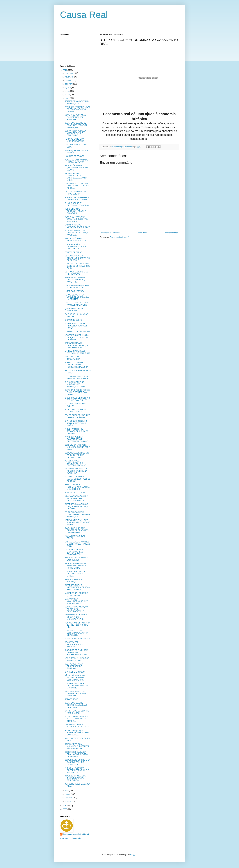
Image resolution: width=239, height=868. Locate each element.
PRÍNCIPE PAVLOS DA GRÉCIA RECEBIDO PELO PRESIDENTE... (77, 770)
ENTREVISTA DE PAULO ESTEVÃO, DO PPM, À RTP (77, 352)
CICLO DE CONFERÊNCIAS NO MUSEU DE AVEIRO (76, 304)
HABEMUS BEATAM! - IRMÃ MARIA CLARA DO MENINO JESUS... (77, 522)
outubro (68, 80)
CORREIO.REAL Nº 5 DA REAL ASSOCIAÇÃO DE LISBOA (76, 574)
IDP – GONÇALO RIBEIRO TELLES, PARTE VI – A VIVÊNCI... (76, 423)
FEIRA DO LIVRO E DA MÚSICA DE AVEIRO (74, 140)
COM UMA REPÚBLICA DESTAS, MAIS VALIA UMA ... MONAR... (77, 686)
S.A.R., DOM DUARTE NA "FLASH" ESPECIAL (75, 411)
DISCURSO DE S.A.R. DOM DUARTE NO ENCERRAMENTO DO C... (77, 652)
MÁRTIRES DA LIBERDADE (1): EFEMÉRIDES (76, 594)
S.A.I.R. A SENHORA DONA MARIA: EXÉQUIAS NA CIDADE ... (76, 719)
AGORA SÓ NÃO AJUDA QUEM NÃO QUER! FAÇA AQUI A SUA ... (77, 219)
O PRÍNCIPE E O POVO (75, 672)
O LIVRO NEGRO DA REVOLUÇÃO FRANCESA (77, 204)
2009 (65, 809)
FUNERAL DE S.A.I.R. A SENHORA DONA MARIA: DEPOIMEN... (77, 633)
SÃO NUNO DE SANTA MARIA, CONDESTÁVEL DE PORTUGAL (78, 479)
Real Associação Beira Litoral (76, 834)
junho (68, 95)
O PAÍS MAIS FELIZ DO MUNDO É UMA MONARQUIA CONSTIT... (76, 384)
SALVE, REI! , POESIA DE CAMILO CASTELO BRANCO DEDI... (75, 552)
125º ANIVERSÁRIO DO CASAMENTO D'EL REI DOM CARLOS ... (76, 247)
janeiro (68, 801)
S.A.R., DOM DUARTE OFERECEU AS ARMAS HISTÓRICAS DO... (76, 705)
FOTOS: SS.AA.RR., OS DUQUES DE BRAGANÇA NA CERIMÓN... (77, 297)
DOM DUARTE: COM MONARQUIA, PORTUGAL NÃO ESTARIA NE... (77, 746)
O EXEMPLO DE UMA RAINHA (78, 332)
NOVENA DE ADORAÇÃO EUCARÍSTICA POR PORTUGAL (75, 117)
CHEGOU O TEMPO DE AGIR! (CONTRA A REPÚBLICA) (77, 286)
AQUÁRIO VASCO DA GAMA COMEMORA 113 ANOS (77, 198)
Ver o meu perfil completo (70, 838)
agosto (68, 88)
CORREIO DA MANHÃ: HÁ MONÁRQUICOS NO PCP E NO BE (77, 447)
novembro (69, 77)
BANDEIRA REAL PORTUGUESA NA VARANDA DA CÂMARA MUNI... (76, 177)
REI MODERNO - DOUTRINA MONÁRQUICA (77, 102)
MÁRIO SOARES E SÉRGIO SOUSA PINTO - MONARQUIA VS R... (76, 617)
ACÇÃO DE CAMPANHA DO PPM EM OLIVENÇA (76, 161)
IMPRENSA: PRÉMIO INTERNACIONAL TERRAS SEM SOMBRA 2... (77, 587)
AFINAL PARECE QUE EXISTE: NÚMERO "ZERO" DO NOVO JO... (77, 733)
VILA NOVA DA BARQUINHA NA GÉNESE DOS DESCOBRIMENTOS (76, 498)
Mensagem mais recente (110, 233)
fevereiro (69, 798)
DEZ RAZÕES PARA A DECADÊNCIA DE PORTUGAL (74, 666)
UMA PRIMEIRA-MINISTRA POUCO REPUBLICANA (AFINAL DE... (76, 471)
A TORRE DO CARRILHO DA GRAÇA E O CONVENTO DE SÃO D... (77, 337)
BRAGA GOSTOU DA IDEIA (76, 493)
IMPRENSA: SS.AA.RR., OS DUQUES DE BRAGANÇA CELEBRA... (77, 506)
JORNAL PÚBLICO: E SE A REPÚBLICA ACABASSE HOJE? (76, 326)
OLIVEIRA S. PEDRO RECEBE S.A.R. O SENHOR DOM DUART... (77, 392)
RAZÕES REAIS (71, 699)
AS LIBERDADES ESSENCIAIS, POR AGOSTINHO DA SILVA (75, 463)
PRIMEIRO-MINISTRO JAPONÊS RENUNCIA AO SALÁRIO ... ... (77, 431)
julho (67, 91)
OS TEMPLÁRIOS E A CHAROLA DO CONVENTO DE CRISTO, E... (77, 258)
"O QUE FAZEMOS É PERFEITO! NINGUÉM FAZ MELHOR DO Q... (77, 487)
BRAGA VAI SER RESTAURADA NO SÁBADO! (74, 644)
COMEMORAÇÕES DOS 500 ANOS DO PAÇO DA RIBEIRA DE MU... (77, 455)
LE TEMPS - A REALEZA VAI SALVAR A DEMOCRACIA (77, 377)
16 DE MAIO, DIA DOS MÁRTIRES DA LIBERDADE (77, 726)
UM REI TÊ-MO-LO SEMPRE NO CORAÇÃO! (77, 712)
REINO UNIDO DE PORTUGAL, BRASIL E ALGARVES (75, 211)
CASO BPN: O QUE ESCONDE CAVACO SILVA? (78, 226)
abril (67, 791)
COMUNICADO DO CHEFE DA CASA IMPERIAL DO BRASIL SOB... (77, 762)
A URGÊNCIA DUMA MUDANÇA (73, 580)
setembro (69, 84)
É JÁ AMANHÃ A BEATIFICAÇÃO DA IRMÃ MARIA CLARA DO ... (76, 601)
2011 (65, 70)
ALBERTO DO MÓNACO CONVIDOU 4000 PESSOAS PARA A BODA (76, 365)
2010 (65, 806)
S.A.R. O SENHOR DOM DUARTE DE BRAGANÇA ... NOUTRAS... (77, 233)
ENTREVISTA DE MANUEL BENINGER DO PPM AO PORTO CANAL (76, 566)
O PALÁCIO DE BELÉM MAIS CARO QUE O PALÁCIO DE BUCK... (77, 266)
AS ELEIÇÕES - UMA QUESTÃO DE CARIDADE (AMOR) (77, 168)
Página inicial (142, 233)
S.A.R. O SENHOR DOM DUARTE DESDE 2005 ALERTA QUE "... (75, 694)
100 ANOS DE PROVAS (74, 156)
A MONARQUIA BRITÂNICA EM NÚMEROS (76, 559)
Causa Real (84, 15)
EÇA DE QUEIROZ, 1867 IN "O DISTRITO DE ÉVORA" (77, 416)
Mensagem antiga (171, 233)
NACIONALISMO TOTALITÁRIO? (72, 358)
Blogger (133, 855)
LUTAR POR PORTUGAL (75, 291)
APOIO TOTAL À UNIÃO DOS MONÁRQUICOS (77, 659)
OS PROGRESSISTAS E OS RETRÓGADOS (76, 273)
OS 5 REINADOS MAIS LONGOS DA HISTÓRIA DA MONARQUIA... (77, 514)
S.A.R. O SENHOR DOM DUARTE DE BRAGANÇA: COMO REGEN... (77, 530)
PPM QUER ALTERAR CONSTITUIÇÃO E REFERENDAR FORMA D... (77, 439)
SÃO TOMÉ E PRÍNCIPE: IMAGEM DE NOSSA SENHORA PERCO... (75, 678)
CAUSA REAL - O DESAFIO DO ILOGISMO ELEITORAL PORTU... (77, 186)
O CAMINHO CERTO (73, 320)
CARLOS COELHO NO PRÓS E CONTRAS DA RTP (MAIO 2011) (78, 544)
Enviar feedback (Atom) (119, 237)
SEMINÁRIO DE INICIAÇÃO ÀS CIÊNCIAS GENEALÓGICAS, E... (76, 609)
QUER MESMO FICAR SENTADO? (74, 310)
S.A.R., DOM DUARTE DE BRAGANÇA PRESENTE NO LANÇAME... (76, 125)
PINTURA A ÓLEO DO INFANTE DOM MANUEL (76, 240)
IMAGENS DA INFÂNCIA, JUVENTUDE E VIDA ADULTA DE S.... (75, 778)
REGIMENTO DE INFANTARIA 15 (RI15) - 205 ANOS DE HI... (77, 625)
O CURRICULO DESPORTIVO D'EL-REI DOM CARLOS (77, 399)
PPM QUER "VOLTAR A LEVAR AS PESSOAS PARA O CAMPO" (78, 109)
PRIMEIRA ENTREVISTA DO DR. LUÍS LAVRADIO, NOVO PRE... (77, 280)
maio (67, 98)
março (68, 794)
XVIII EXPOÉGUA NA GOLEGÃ (78, 639)
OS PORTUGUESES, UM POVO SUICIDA (75, 193)
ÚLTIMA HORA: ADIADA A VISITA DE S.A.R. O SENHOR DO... (75, 133)
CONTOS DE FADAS (73, 252)
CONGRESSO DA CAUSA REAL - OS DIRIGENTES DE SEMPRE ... (76, 754)
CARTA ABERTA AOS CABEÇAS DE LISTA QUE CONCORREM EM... (77, 345)
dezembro (69, 73)
